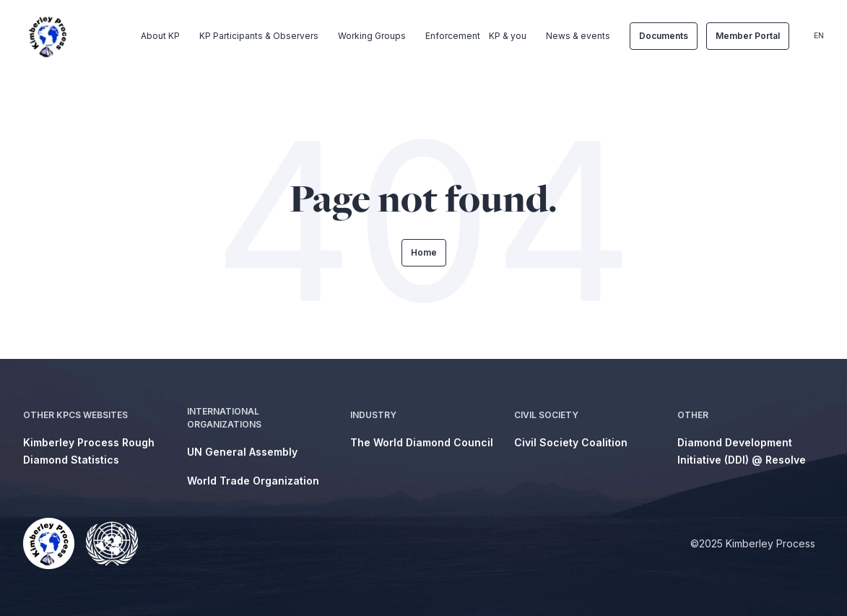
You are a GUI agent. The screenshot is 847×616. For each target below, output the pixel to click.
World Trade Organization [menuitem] (253, 481)
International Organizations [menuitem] (224, 418)
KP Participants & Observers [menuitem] (259, 36)
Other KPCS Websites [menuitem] (75, 415)
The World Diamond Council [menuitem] (422, 442)
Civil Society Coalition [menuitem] (571, 442)
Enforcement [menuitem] (453, 36)
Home (424, 252)
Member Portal (748, 36)
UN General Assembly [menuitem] (242, 452)
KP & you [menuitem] (508, 36)
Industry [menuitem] (373, 415)
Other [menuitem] (693, 415)
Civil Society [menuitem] (546, 415)
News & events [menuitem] (578, 36)
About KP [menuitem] (160, 36)
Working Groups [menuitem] (372, 36)
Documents (664, 36)
